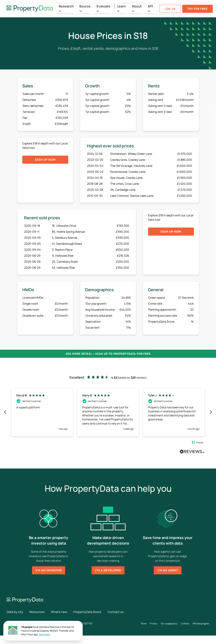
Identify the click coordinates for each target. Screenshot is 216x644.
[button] (5, 412)
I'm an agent (168, 570)
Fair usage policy (165, 628)
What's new (64, 612)
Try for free (198, 9)
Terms (136, 628)
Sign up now (45, 160)
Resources (39, 612)
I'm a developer (108, 570)
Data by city (15, 612)
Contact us (15, 620)
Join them (45, 634)
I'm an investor (49, 570)
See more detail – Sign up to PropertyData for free (108, 354)
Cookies (182, 628)
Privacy (147, 628)
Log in (170, 9)
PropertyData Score (94, 612)
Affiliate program (142, 632)
